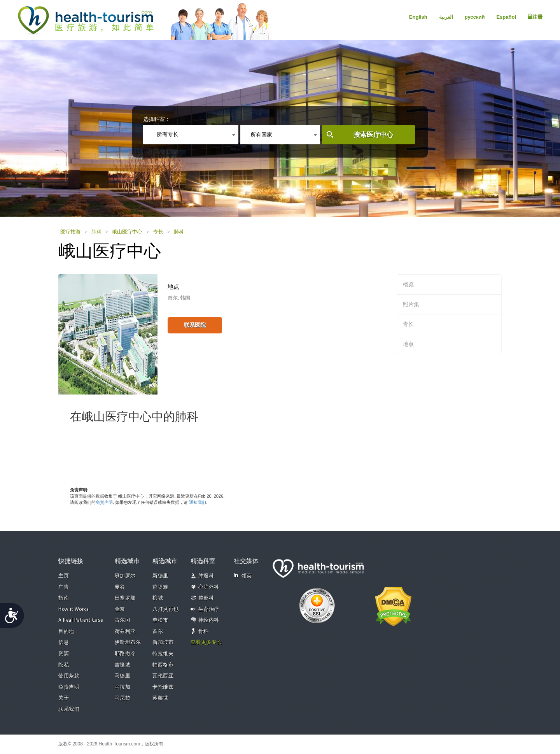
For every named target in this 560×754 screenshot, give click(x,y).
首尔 (158, 632)
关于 (64, 698)
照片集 (411, 304)
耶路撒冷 (125, 654)
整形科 (206, 598)
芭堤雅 (160, 587)
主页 (64, 576)
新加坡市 (163, 643)
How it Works (73, 609)
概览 (408, 284)
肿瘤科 (206, 576)
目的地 (66, 632)
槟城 (158, 598)
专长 (158, 232)
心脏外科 (209, 587)
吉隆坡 (123, 665)
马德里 (123, 676)
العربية (446, 17)
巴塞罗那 (125, 598)
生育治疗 (209, 609)
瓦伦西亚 (163, 676)
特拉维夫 (163, 654)
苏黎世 (160, 698)
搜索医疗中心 (373, 135)
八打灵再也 (166, 609)
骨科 (204, 632)
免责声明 (104, 502)
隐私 (64, 665)
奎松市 (160, 620)
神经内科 (209, 620)
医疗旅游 (70, 232)
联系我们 (69, 709)
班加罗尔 (125, 576)
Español (506, 17)
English (418, 17)
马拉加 (123, 687)
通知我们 (198, 502)
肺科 (96, 232)
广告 (64, 587)
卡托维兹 (163, 687)
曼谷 (120, 587)
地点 (408, 344)
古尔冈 (123, 620)
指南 (64, 598)
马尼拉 (123, 698)
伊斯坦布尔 (128, 643)
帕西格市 (163, 665)
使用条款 (69, 676)
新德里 (160, 576)
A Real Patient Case (81, 620)
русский (475, 17)
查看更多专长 (206, 643)
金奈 (120, 609)
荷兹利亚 (125, 632)
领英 (243, 576)
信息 (64, 643)
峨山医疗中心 (127, 232)
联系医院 (195, 325)
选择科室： (157, 119)
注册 (535, 17)
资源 (64, 654)
